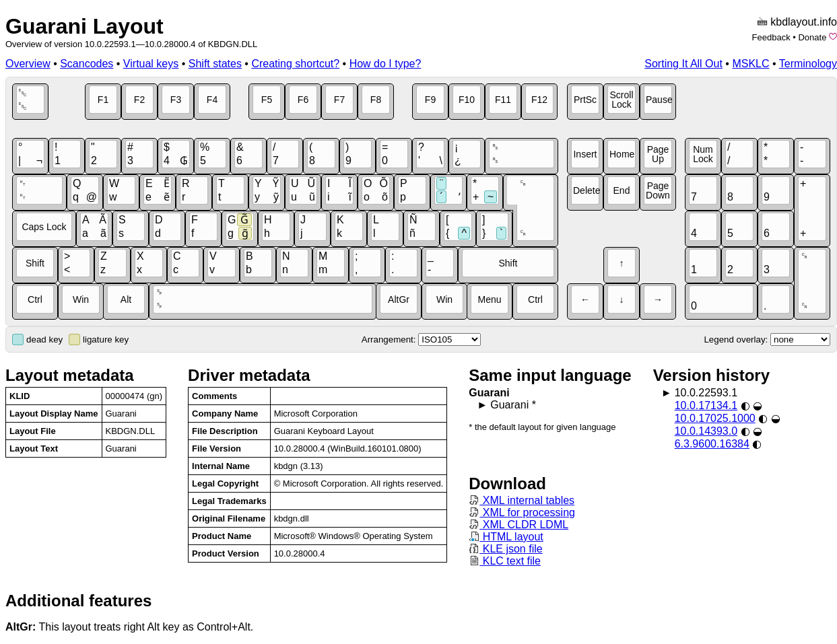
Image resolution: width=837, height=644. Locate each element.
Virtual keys (151, 64)
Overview (28, 64)
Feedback (771, 37)
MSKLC (750, 64)
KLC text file (505, 561)
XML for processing (522, 512)
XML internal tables (522, 500)
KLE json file (505, 549)
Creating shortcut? (295, 64)
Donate (812, 37)
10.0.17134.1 (706, 405)
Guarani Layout (85, 26)
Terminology (808, 64)
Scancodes (87, 64)
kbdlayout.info (804, 22)
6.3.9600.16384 (712, 444)
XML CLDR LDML (518, 525)
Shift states (215, 64)
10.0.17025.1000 (715, 418)
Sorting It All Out (683, 64)
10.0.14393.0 (706, 431)
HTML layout (506, 537)
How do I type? (386, 64)
